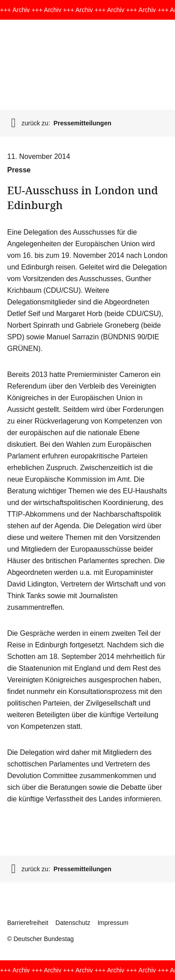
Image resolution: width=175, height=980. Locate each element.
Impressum (113, 923)
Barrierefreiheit (28, 923)
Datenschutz (73, 923)
